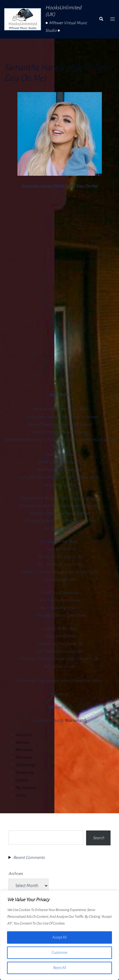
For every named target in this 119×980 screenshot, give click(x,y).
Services (22, 742)
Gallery (22, 780)
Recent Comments (29, 857)
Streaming (24, 772)
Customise (60, 953)
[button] (101, 19)
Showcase (24, 757)
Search (14, 825)
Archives (16, 874)
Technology (25, 765)
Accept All (60, 937)
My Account (26, 788)
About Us (23, 735)
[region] (60, 935)
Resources (24, 750)
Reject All (60, 968)
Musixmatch (76, 720)
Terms (21, 795)
